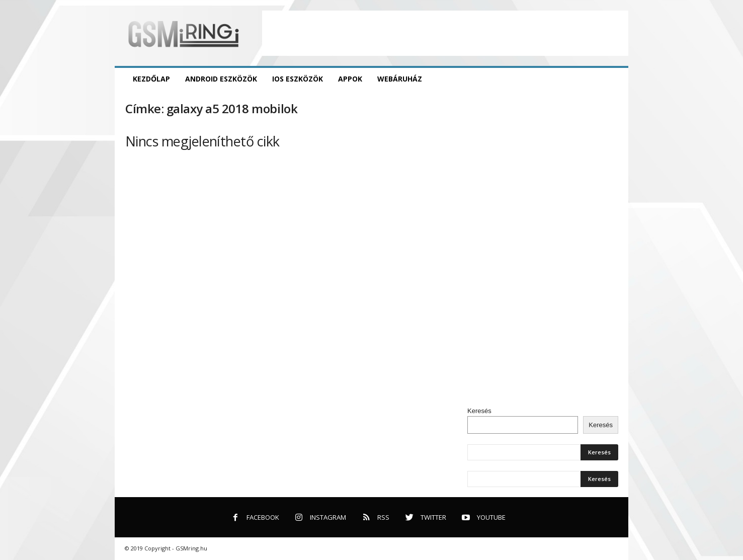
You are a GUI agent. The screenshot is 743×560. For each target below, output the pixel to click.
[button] (613, 79)
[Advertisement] (445, 33)
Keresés (479, 411)
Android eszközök (221, 79)
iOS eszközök (298, 79)
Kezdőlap (151, 79)
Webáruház (400, 79)
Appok (350, 79)
